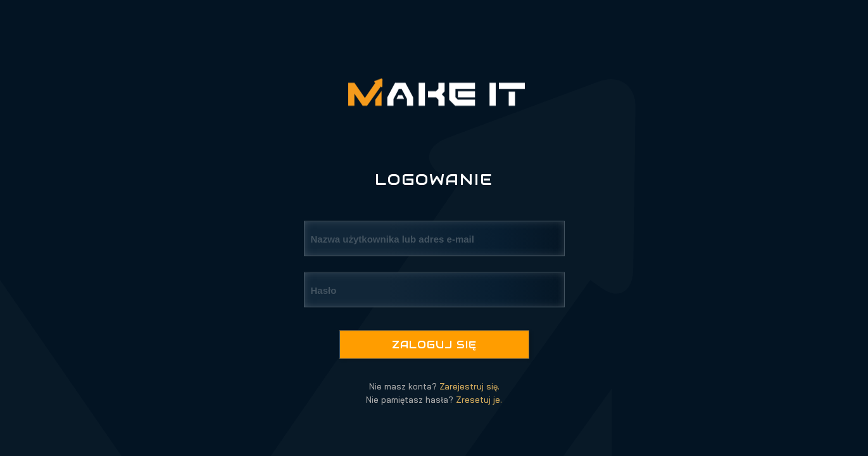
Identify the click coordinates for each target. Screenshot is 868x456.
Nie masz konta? (434, 386)
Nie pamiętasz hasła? (434, 400)
